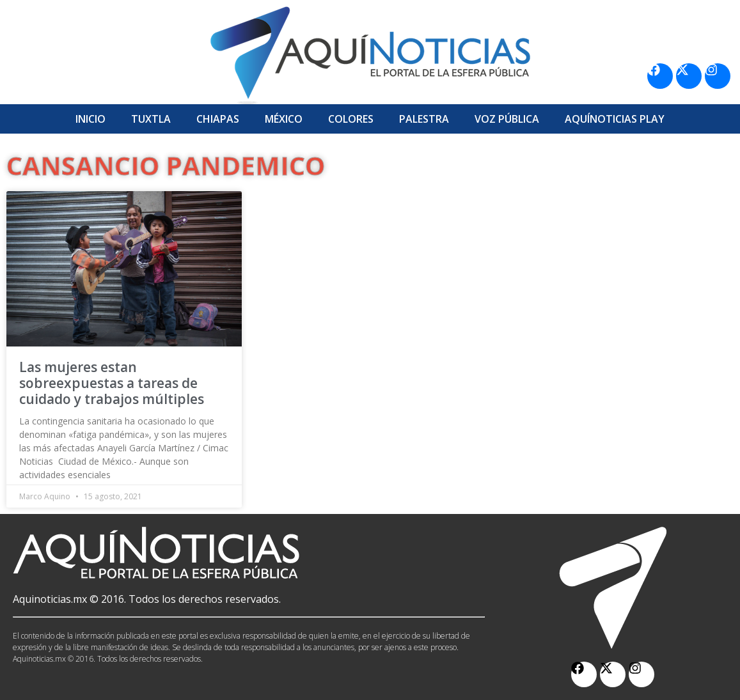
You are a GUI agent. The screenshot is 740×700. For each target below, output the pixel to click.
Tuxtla (151, 119)
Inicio (91, 119)
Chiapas (218, 119)
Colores (351, 119)
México (284, 119)
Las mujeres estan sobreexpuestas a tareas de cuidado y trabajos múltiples (112, 383)
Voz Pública (507, 119)
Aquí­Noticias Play (615, 119)
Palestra (424, 119)
